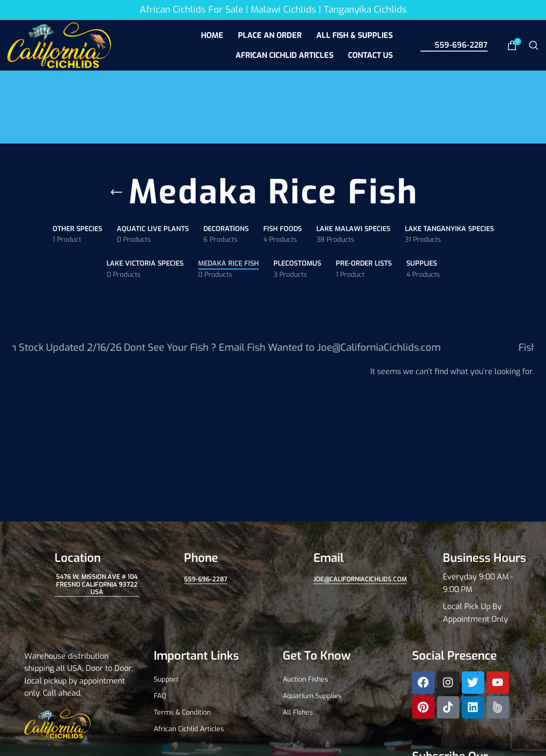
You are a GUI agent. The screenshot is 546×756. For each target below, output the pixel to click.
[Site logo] (59, 45)
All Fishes (298, 712)
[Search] (534, 45)
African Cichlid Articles (189, 729)
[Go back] (116, 193)
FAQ (160, 696)
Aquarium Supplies (312, 696)
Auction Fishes (305, 679)
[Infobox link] (467, 588)
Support (166, 679)
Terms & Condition (182, 712)
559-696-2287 (454, 45)
